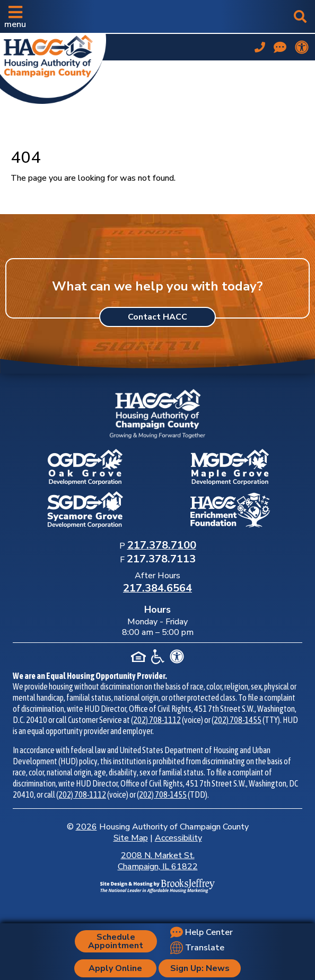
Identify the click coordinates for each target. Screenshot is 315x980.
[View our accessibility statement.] (302, 47)
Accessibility (178, 838)
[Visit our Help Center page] (280, 47)
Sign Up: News (200, 968)
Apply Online (115, 968)
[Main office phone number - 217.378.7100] (260, 47)
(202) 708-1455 (237, 720)
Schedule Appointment (116, 941)
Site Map (131, 838)
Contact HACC (157, 317)
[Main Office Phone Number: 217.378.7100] (162, 546)
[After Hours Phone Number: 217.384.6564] (157, 589)
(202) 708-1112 (156, 720)
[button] (15, 16)
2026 (86, 827)
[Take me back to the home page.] (53, 67)
